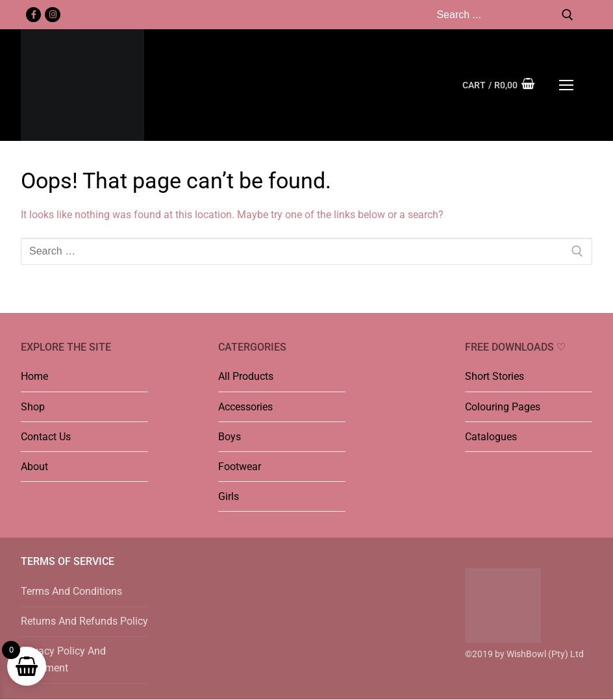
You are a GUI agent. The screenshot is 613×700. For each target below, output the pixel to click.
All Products (246, 376)
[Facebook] (33, 15)
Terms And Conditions (71, 591)
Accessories (245, 407)
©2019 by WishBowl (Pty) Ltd (524, 654)
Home (34, 376)
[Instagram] (52, 15)
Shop (33, 407)
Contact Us (46, 437)
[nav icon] (566, 85)
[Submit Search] (568, 15)
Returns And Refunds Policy (84, 621)
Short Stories (494, 376)
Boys (230, 437)
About (34, 467)
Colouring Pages (503, 407)
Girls (229, 496)
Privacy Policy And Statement (63, 659)
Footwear (240, 467)
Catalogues (491, 437)
